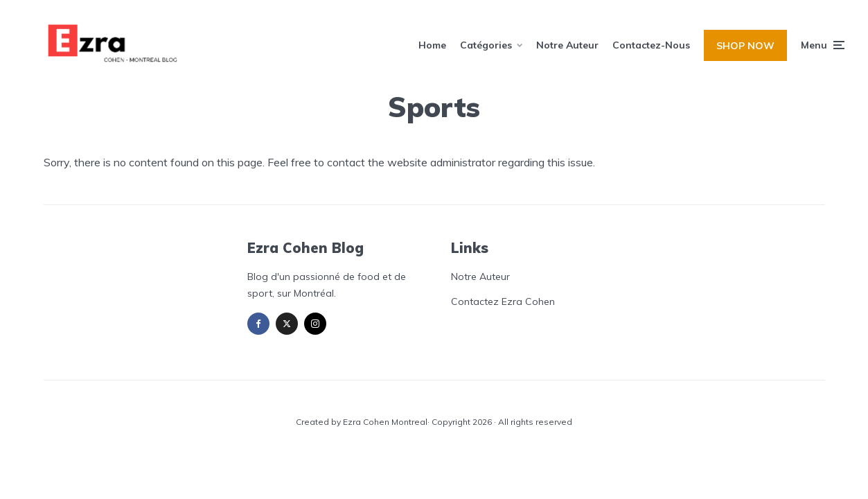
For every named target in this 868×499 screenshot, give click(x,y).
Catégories (486, 45)
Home (432, 45)
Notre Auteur (567, 45)
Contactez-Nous (651, 45)
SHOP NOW (745, 46)
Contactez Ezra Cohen (503, 301)
